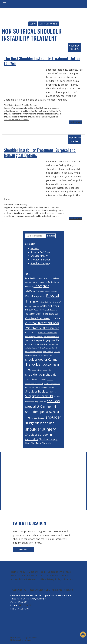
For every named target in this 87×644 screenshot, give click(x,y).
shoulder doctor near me (30, 210)
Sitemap (68, 579)
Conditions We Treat (59, 572)
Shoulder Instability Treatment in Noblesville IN (41, 111)
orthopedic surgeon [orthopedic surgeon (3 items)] (52, 291)
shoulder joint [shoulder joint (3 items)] (46, 370)
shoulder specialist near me (16, 117)
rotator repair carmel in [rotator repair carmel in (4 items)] (47, 333)
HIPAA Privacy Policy (51, 579)
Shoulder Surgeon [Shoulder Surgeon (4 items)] (38, 418)
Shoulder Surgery (40, 263)
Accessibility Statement (24, 579)
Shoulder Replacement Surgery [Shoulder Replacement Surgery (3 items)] (43, 388)
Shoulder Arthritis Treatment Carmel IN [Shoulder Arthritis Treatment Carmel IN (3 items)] (45, 348)
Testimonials (52, 575)
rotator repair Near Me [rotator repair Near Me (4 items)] (34, 337)
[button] (83, 634)
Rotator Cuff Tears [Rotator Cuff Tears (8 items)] (37, 314)
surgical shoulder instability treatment (43, 216)
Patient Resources (32, 575)
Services (16, 575)
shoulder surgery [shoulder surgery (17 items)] (41, 429)
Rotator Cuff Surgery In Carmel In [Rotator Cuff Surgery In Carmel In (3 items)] (45, 310)
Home (14, 572)
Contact (65, 575)
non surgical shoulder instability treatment (33, 108)
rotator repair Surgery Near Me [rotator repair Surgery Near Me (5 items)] (44, 340)
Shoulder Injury (21, 204)
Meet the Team (37, 572)
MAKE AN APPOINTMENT (48, 24)
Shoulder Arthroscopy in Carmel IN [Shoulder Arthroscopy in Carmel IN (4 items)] (39, 352)
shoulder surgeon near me (39, 117)
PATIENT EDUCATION (29, 523)
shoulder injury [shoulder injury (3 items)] (36, 370)
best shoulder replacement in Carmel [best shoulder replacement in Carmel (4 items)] (41, 278)
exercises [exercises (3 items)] (41, 291)
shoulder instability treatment (19, 213)
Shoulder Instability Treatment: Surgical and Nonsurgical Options (40, 152)
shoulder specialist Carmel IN (49, 114)
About (23, 572)
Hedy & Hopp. (26, 640)
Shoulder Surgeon (29, 105)
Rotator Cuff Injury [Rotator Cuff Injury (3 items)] (46, 302)
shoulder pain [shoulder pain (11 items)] (35, 374)
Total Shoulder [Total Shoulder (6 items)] (44, 443)
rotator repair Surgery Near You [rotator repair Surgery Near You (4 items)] (38, 344)
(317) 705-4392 (25, 605)
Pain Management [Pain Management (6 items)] (35, 296)
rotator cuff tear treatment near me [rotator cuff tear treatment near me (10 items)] (43, 323)
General (18, 105)
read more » (76, 122)
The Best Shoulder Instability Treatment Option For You (42, 61)
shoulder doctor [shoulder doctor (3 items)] (46, 356)
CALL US (33, 24)
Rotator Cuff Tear (40, 252)
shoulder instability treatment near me (20, 114)
